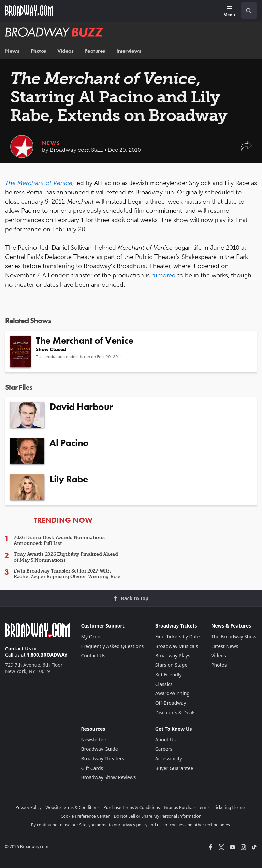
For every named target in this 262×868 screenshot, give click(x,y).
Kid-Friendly (169, 674)
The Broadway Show (234, 637)
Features (95, 51)
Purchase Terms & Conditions (132, 807)
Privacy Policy (29, 807)
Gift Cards (92, 768)
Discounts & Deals (176, 712)
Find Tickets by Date (178, 637)
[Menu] (229, 12)
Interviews (129, 51)
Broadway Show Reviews (108, 777)
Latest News (225, 646)
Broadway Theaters (103, 759)
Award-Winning (172, 693)
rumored (164, 275)
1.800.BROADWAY (47, 655)
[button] (246, 150)
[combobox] (246, 11)
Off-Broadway (171, 703)
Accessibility (169, 759)
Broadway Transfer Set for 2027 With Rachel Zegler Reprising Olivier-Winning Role (67, 574)
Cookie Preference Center (85, 816)
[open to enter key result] (249, 11)
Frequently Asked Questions (112, 646)
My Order (91, 637)
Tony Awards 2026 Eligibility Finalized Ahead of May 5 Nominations (66, 557)
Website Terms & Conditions (72, 807)
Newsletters (94, 739)
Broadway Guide (99, 749)
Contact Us (18, 649)
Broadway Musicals (177, 646)
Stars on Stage (171, 665)
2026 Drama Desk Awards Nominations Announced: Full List (59, 540)
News (12, 51)
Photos (38, 51)
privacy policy (134, 825)
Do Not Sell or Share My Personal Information (157, 816)
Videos (65, 51)
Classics (164, 684)
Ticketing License (230, 807)
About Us (165, 739)
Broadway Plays (173, 655)
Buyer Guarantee (174, 768)
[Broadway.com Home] (29, 11)
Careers (164, 749)
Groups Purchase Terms (187, 807)
